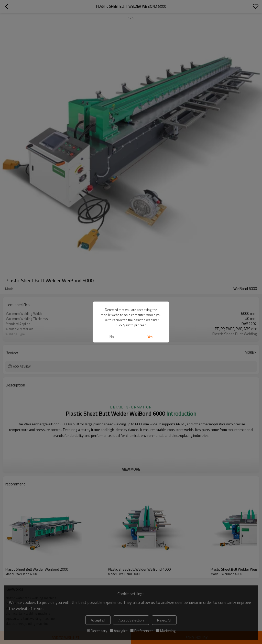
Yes (150, 337)
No (112, 337)
